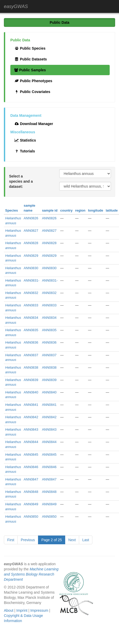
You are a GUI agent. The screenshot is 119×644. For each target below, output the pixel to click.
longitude (96, 210)
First (11, 540)
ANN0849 (31, 504)
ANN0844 (31, 442)
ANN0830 (31, 268)
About (9, 610)
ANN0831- (31, 280)
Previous (28, 540)
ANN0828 (31, 243)
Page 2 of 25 (52, 540)
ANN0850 (31, 517)
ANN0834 (31, 318)
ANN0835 (31, 330)
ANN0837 (31, 355)
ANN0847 (31, 479)
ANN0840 (31, 392)
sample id (50, 210)
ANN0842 (31, 417)
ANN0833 (31, 305)
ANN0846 (31, 467)
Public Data (59, 22)
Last (86, 540)
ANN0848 (31, 492)
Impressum (39, 610)
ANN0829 (31, 256)
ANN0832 (31, 293)
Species (12, 210)
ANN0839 (31, 380)
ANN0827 (31, 231)
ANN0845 (31, 455)
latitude (112, 210)
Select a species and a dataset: (21, 181)
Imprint (22, 610)
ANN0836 (31, 342)
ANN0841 (31, 405)
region (80, 210)
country (66, 210)
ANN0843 (31, 429)
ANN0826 (31, 218)
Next (72, 540)
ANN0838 (31, 367)
